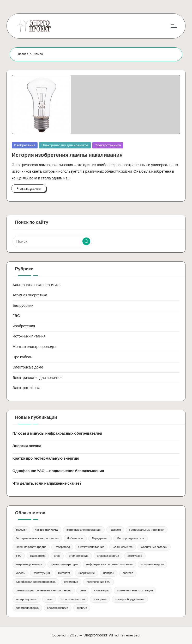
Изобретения (25, 145)
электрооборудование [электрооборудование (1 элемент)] (130, 599)
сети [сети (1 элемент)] (83, 590)
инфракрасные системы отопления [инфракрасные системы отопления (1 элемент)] (109, 564)
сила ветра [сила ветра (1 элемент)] (101, 590)
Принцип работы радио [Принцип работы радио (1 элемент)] (31, 547)
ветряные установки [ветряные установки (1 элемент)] (29, 564)
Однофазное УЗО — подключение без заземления (58, 471)
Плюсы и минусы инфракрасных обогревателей (57, 433)
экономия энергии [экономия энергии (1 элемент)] (73, 599)
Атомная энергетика (30, 295)
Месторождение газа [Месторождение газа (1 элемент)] (130, 538)
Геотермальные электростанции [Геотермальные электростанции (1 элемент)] (37, 538)
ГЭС (16, 316)
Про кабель (22, 357)
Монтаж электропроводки (35, 347)
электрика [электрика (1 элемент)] (100, 599)
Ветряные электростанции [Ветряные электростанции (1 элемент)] (84, 530)
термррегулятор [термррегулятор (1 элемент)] (26, 599)
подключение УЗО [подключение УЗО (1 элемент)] (99, 582)
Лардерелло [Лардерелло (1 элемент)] (100, 538)
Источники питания (29, 336)
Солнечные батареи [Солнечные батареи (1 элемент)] (154, 547)
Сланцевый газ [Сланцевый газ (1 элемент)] (123, 547)
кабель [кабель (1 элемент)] (20, 573)
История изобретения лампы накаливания (67, 155)
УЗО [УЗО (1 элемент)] (19, 556)
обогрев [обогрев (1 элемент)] (128, 573)
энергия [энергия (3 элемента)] (82, 608)
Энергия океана (27, 446)
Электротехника (108, 145)
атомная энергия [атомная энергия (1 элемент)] (108, 556)
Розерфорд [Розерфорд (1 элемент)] (62, 547)
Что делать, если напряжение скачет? (47, 483)
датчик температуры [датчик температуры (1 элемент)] (64, 564)
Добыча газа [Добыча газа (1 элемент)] (75, 538)
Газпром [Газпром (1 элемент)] (115, 530)
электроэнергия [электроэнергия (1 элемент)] (58, 608)
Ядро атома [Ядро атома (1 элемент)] (38, 556)
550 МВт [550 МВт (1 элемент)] (21, 530)
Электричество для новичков (65, 145)
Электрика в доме (28, 367)
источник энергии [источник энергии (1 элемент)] (153, 564)
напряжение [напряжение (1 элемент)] (87, 573)
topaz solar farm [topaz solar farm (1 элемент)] (47, 530)
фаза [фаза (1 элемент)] (49, 599)
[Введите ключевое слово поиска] (52, 241)
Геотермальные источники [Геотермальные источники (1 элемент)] (147, 530)
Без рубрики (23, 305)
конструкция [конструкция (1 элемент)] (41, 573)
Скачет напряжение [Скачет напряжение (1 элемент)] (91, 547)
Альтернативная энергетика (37, 285)
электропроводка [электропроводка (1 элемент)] (27, 608)
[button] (86, 241)
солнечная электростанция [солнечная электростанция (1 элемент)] (135, 590)
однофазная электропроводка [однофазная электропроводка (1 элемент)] (35, 582)
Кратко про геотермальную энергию (46, 458)
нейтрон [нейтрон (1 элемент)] (109, 573)
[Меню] (173, 26)
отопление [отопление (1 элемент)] (71, 582)
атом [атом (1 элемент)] (57, 556)
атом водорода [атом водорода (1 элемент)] (79, 556)
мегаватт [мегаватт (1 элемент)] (64, 573)
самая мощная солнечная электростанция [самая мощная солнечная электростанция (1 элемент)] (43, 590)
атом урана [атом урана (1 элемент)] (135, 556)
